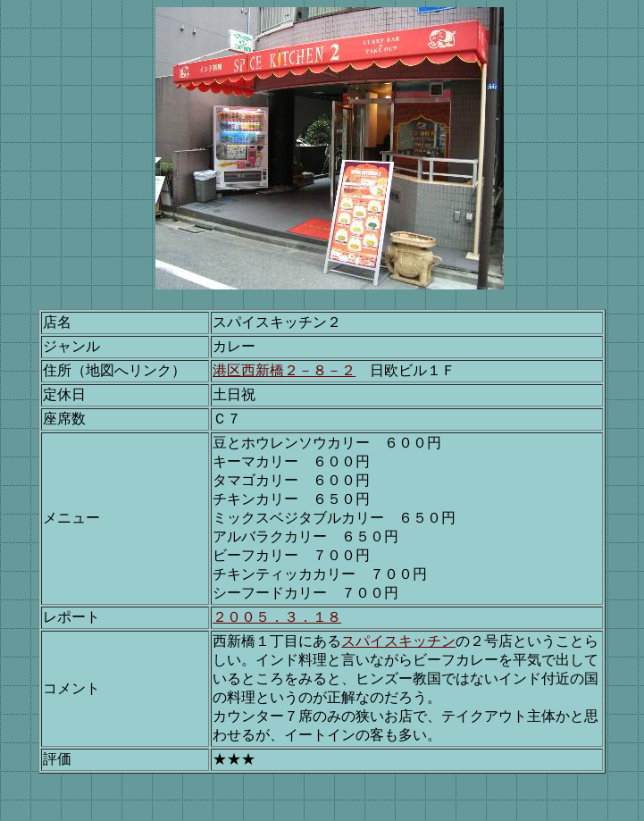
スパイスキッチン (398, 641)
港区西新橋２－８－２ (284, 370)
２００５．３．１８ (277, 617)
